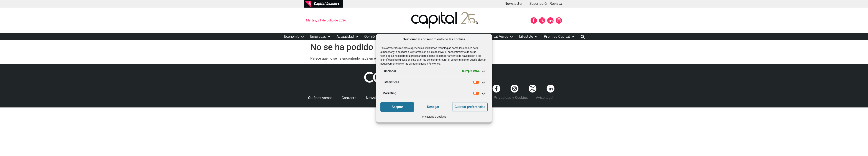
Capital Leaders (326, 4)
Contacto (349, 98)
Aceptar (397, 107)
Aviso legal (545, 98)
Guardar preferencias (470, 107)
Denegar (433, 107)
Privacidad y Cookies (434, 117)
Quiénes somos (320, 98)
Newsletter (514, 4)
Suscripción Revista (546, 4)
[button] (294, 37)
